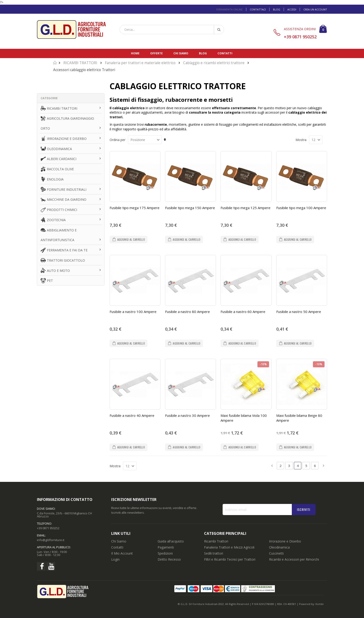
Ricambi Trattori (216, 541)
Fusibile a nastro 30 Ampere (187, 415)
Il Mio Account (122, 553)
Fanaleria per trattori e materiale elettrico (140, 63)
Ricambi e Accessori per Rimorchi (294, 559)
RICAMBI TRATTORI (80, 63)
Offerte (156, 53)
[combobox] (172, 30)
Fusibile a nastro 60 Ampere (243, 312)
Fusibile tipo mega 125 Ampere (245, 208)
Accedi (292, 9)
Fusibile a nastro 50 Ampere (299, 312)
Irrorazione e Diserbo (285, 541)
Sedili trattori (214, 553)
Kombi (320, 604)
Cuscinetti (276, 553)
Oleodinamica (279, 547)
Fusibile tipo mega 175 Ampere (135, 208)
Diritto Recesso (169, 559)
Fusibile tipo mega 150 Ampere (190, 208)
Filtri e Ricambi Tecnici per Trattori (230, 559)
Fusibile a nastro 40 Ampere (132, 415)
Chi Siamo (119, 541)
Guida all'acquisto (171, 541)
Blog (277, 9)
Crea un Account (315, 9)
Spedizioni (165, 553)
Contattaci (258, 9)
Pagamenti (166, 547)
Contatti (225, 53)
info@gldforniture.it (51, 540)
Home (135, 53)
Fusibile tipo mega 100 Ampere (301, 208)
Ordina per (117, 140)
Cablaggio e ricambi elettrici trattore (214, 63)
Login (115, 559)
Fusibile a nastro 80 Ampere (187, 312)
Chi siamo (181, 53)
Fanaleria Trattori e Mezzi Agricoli (229, 547)
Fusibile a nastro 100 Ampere (133, 312)
